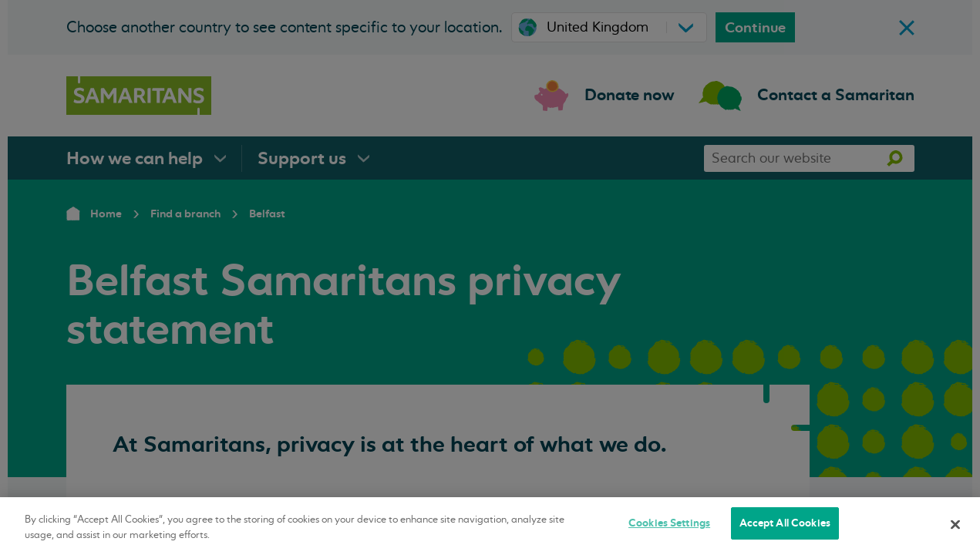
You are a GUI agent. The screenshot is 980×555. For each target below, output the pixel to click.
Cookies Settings (669, 523)
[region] (490, 526)
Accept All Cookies (785, 523)
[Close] (955, 524)
